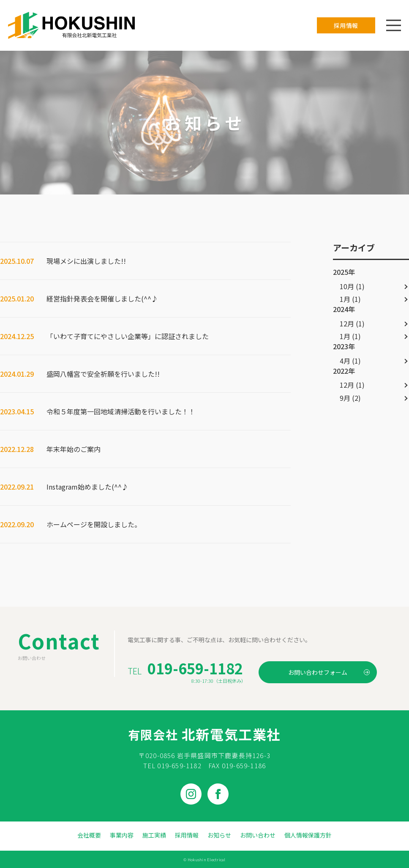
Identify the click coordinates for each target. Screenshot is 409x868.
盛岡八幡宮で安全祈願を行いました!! (103, 374)
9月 (345, 398)
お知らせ (219, 835)
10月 (347, 286)
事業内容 (122, 835)
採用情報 (346, 25)
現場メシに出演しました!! (86, 261)
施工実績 (154, 835)
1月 (345, 299)
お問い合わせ (258, 835)
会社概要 (89, 835)
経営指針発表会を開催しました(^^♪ (102, 298)
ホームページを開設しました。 (94, 524)
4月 (345, 361)
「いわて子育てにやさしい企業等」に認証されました (128, 336)
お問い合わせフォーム (329, 672)
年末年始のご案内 (74, 449)
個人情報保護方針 (308, 835)
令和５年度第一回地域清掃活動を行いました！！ (121, 411)
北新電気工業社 (204, 734)
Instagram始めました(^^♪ (87, 487)
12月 (347, 323)
